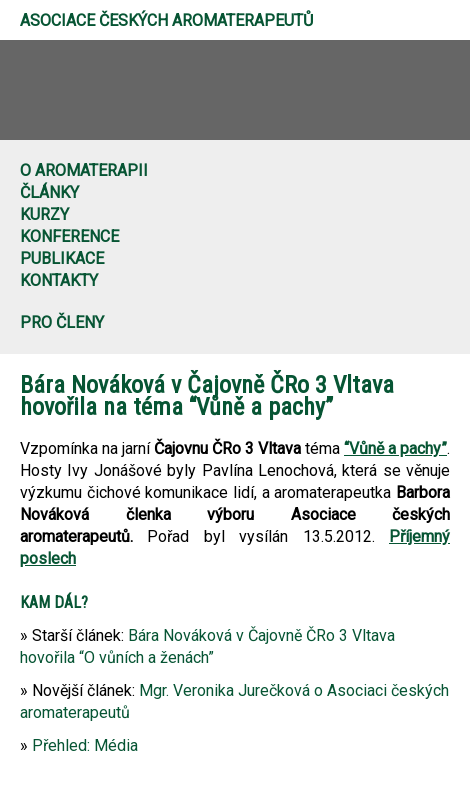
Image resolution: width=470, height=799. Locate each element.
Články (49, 192)
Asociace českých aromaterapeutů (166, 20)
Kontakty (59, 280)
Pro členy (62, 322)
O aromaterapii (84, 170)
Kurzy (44, 214)
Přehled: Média (85, 745)
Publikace (62, 258)
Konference (69, 236)
